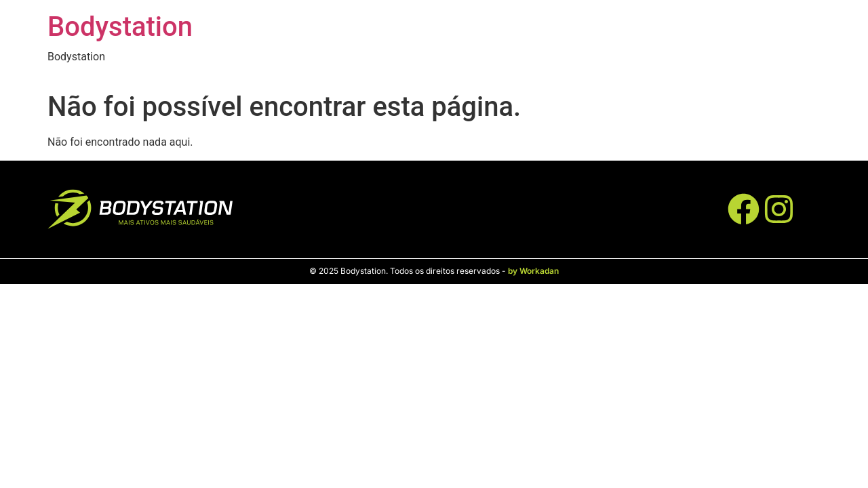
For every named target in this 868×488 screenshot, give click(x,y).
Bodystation (120, 27)
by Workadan (533, 271)
